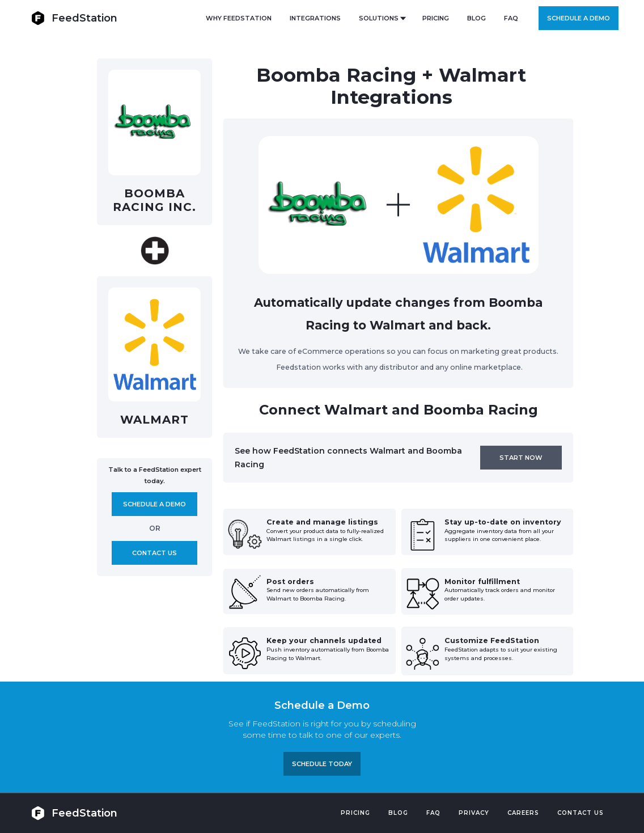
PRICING (436, 18)
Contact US (581, 813)
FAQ (511, 18)
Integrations (315, 18)
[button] (382, 18)
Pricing (355, 813)
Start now (521, 458)
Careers (523, 813)
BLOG (476, 18)
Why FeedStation (239, 18)
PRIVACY (474, 813)
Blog (398, 813)
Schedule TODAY (322, 764)
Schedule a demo (579, 18)
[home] (74, 18)
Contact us (154, 553)
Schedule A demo (154, 504)
